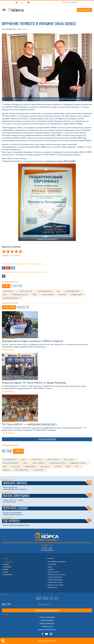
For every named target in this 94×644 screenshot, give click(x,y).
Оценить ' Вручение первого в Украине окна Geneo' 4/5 (16, 251)
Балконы (51, 569)
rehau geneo (17, 467)
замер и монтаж (49, 295)
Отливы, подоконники (55, 577)
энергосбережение (74, 291)
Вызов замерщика (48, 496)
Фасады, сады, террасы (56, 585)
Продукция (8, 562)
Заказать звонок (48, 483)
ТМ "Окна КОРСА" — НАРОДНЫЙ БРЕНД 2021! (29, 424)
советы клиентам (28, 291)
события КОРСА (10, 291)
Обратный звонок (47, 620)
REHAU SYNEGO (70, 460)
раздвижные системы (79, 463)
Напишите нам (47, 627)
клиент (69, 467)
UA (22, 2)
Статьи (6, 572)
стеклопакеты (40, 470)
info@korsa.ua (47, 545)
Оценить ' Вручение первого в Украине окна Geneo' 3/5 (12, 251)
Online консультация (47, 617)
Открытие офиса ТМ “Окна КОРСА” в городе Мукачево (34, 382)
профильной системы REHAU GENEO (60, 161)
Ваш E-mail (7, 604)
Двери (50, 567)
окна (60, 291)
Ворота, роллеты (54, 572)
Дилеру (6, 569)
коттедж (59, 467)
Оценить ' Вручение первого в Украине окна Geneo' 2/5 (8, 251)
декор (6, 295)
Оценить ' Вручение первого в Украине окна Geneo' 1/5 (4, 251)
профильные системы (21, 295)
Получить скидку (48, 508)
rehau (36, 295)
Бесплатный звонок (70, 2)
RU (29, 2)
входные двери (78, 295)
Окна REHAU (52, 564)
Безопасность (53, 587)
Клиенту (6, 564)
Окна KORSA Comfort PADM (57, 562)
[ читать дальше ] (8, 350)
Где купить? (48, 521)
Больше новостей (47, 439)
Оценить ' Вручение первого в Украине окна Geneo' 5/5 (20, 251)
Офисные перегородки (56, 580)
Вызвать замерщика (47, 624)
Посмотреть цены (84, 10)
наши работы (46, 467)
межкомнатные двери (12, 298)
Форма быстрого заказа (47, 630)
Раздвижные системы (55, 582)
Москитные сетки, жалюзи (57, 574)
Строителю (7, 567)
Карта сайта (8, 575)
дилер (25, 460)
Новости (25, 29)
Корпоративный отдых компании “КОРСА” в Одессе (32, 341)
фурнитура (64, 295)
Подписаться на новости (47, 610)
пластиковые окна (46, 291)
